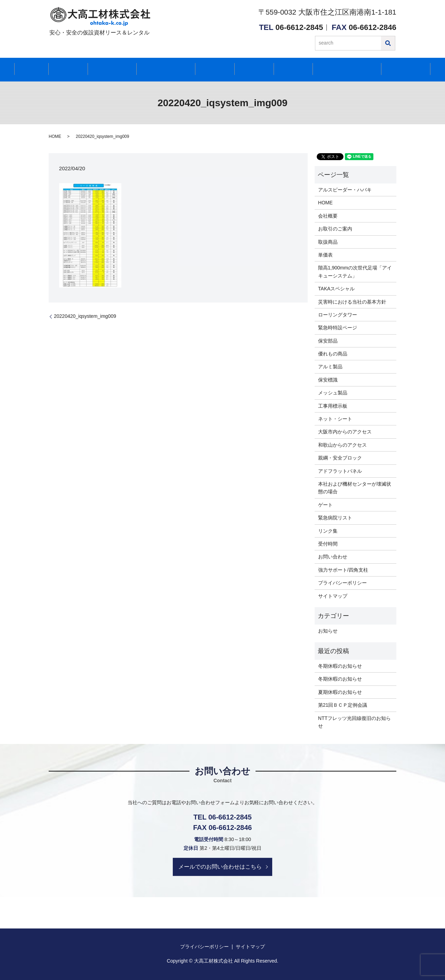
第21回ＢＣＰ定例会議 (343, 705)
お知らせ (283, 70)
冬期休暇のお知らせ (340, 666)
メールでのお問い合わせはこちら (220, 866)
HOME (39, 70)
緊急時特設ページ (338, 328)
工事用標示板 (333, 406)
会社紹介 (71, 70)
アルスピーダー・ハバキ (345, 190)
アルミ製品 (330, 367)
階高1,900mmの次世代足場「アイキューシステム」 (355, 272)
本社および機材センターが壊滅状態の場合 (355, 488)
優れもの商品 (333, 354)
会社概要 (328, 216)
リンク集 (328, 531)
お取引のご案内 (335, 229)
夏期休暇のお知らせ (340, 692)
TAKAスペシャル (337, 289)
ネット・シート (335, 419)
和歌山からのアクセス (342, 445)
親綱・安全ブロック (340, 458)
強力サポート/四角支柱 (343, 570)
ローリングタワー (338, 315)
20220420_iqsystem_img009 (85, 316)
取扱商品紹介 (112, 70)
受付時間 (213, 70)
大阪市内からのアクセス (345, 432)
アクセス (248, 70)
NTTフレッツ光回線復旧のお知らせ (354, 722)
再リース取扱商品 (165, 70)
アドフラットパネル (340, 471)
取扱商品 (328, 242)
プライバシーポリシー (342, 583)
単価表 (325, 255)
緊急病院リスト (335, 518)
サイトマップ (333, 596)
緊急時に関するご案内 (337, 70)
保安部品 (328, 341)
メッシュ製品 (333, 393)
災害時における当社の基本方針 (352, 302)
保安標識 (328, 380)
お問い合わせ (397, 70)
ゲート (325, 505)
